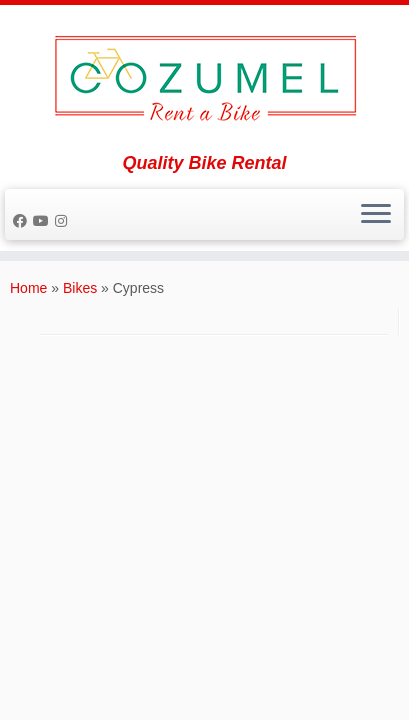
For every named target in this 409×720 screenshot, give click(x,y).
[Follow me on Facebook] (23, 221)
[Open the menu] (376, 215)
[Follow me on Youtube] (44, 221)
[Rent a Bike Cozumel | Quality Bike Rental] (204, 79)
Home (28, 288)
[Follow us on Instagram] (64, 221)
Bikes (80, 288)
